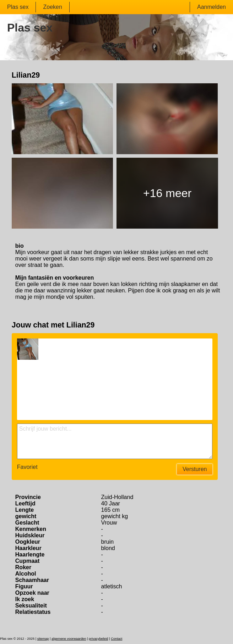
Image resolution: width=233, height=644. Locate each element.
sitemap (43, 639)
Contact (116, 639)
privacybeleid (98, 639)
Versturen (195, 469)
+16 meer (167, 193)
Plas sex (18, 7)
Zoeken (52, 7)
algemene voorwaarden (69, 639)
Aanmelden (212, 7)
